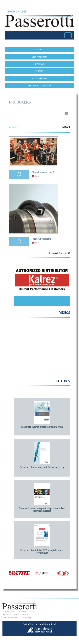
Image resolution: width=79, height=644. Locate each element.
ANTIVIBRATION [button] (40, 78)
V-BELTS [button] (39, 71)
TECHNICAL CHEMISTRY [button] (39, 86)
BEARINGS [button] (40, 64)
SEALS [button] (40, 49)
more (36, 176)
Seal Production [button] (40, 57)
